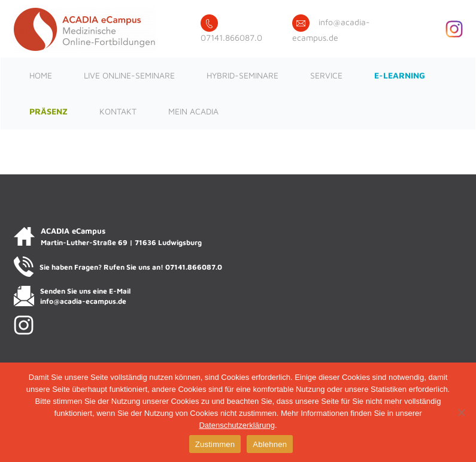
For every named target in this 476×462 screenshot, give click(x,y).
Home (41, 75)
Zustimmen (215, 444)
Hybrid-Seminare (242, 75)
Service (326, 75)
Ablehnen (270, 444)
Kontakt (118, 111)
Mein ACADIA (193, 111)
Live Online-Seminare (129, 75)
